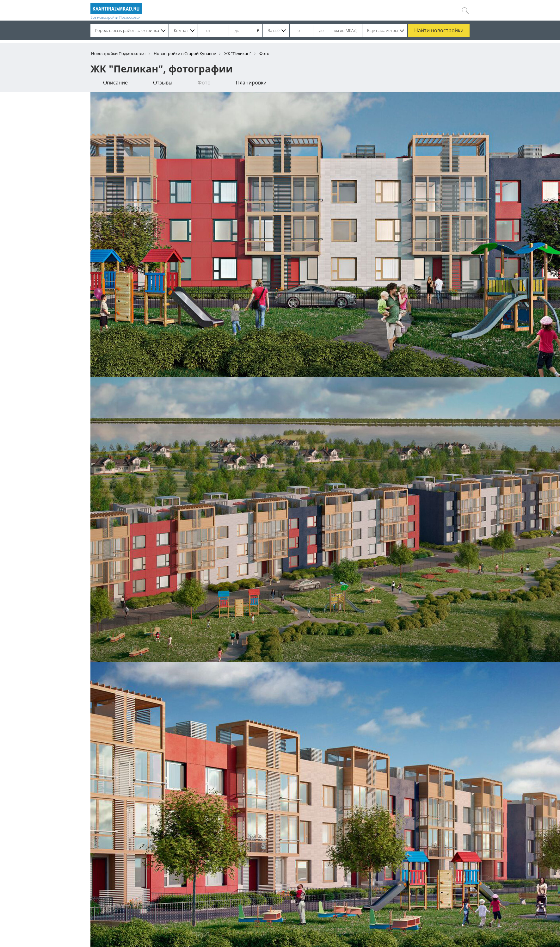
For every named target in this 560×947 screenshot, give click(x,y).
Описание (115, 83)
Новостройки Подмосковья (118, 53)
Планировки (251, 83)
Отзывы (163, 83)
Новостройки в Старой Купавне (185, 53)
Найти (439, 30)
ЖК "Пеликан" (238, 53)
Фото (204, 83)
